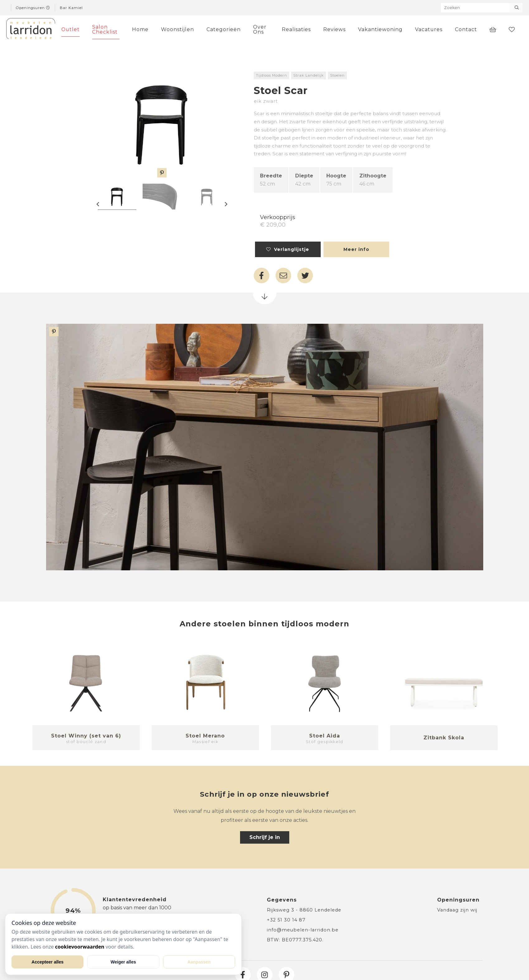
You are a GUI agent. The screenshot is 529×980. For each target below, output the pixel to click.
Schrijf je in (265, 837)
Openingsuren (33, 8)
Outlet (71, 29)
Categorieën (224, 29)
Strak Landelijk (309, 75)
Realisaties (296, 29)
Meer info (356, 249)
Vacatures (429, 29)
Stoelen (337, 75)
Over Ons (260, 29)
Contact (466, 29)
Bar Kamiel (71, 8)
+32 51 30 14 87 (286, 920)
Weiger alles (123, 962)
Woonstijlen (177, 29)
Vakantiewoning (380, 29)
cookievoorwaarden (80, 947)
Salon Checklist (105, 29)
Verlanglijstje (288, 249)
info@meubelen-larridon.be (303, 930)
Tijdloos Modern (272, 75)
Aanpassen (199, 962)
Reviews (334, 29)
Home (140, 29)
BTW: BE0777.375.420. (295, 940)
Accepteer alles (47, 962)
